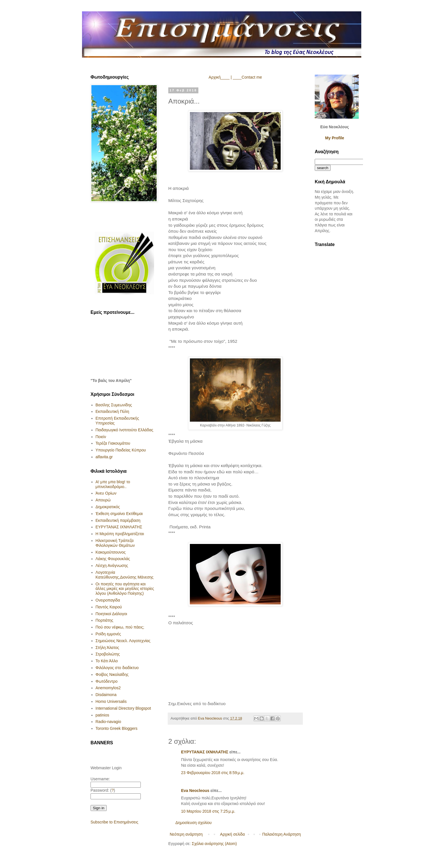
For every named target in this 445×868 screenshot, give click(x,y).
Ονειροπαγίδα (108, 600)
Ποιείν (101, 437)
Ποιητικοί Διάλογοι (111, 614)
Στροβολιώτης (108, 654)
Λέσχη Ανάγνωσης (112, 566)
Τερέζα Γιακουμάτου (113, 443)
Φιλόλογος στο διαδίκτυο (117, 668)
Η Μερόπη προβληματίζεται (120, 534)
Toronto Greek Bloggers (117, 728)
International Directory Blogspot (123, 708)
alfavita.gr (104, 457)
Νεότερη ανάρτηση (186, 834)
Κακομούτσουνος (111, 552)
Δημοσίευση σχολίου (194, 823)
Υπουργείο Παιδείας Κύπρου (121, 450)
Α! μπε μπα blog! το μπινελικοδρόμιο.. (113, 484)
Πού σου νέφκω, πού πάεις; (120, 627)
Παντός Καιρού (109, 607)
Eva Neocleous (195, 791)
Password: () (103, 790)
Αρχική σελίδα (232, 834)
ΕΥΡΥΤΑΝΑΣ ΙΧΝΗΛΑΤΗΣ (205, 752)
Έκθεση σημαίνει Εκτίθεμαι (119, 514)
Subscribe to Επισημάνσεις (114, 822)
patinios (102, 715)
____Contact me (247, 77)
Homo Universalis (111, 701)
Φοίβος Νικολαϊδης (112, 674)
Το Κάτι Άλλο (107, 661)
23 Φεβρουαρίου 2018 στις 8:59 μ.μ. (213, 773)
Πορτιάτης (104, 620)
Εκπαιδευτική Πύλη (113, 411)
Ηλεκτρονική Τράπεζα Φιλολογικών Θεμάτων (115, 543)
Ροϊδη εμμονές (108, 634)
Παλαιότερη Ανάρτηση (282, 834)
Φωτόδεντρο (107, 681)
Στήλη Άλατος (107, 648)
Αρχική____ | (220, 77)
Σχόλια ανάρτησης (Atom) (214, 844)
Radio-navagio (108, 722)
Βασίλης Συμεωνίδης (114, 405)
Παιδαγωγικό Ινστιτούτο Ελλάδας (125, 430)
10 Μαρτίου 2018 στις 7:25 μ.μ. (208, 811)
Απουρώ (103, 500)
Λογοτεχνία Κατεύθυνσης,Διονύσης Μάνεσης (125, 575)
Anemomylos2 (108, 688)
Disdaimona (106, 695)
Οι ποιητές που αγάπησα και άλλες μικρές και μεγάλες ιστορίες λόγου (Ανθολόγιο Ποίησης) (125, 589)
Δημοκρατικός (108, 507)
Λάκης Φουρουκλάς (113, 559)
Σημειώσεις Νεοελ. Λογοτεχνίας (123, 641)
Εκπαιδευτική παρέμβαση (118, 520)
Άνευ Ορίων (106, 493)
